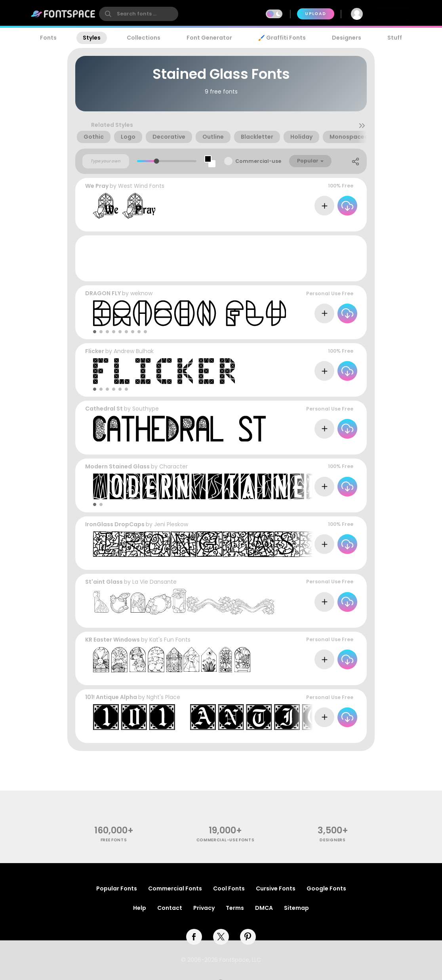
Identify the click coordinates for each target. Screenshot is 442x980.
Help (140, 908)
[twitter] (221, 937)
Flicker (95, 351)
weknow (141, 293)
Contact (170, 908)
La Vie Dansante (154, 582)
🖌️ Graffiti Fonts (282, 38)
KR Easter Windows (112, 640)
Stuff (395, 38)
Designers (347, 38)
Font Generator (209, 38)
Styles (92, 38)
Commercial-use (258, 161)
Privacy (204, 908)
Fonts (48, 38)
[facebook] (194, 937)
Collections (144, 38)
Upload (315, 14)
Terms (235, 908)
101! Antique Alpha (111, 697)
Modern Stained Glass (117, 466)
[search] (139, 14)
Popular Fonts (117, 888)
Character (173, 466)
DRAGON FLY (103, 293)
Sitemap (296, 908)
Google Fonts (326, 888)
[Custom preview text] (106, 161)
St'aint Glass (104, 582)
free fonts (114, 840)
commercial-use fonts (226, 840)
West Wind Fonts (141, 186)
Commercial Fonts (175, 888)
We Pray (97, 186)
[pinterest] (248, 937)
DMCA (264, 908)
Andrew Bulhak (134, 351)
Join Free (393, 14)
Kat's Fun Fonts (170, 640)
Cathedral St (104, 409)
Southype (146, 409)
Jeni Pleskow (171, 524)
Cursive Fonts (276, 888)
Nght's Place (163, 697)
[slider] (157, 161)
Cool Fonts (229, 888)
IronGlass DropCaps (115, 524)
